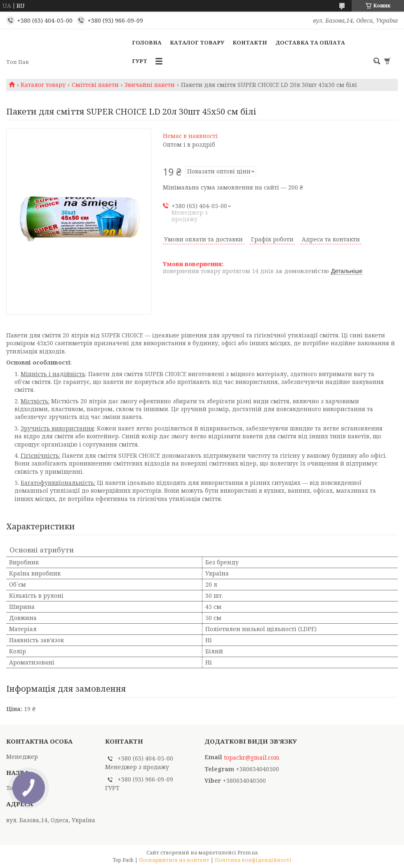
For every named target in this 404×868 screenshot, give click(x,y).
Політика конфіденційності (253, 860)
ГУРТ (140, 61)
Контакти (250, 42)
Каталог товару (197, 42)
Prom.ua (248, 853)
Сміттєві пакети (95, 85)
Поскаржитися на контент (174, 860)
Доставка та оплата (310, 42)
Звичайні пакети (150, 85)
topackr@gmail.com (252, 758)
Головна (147, 42)
